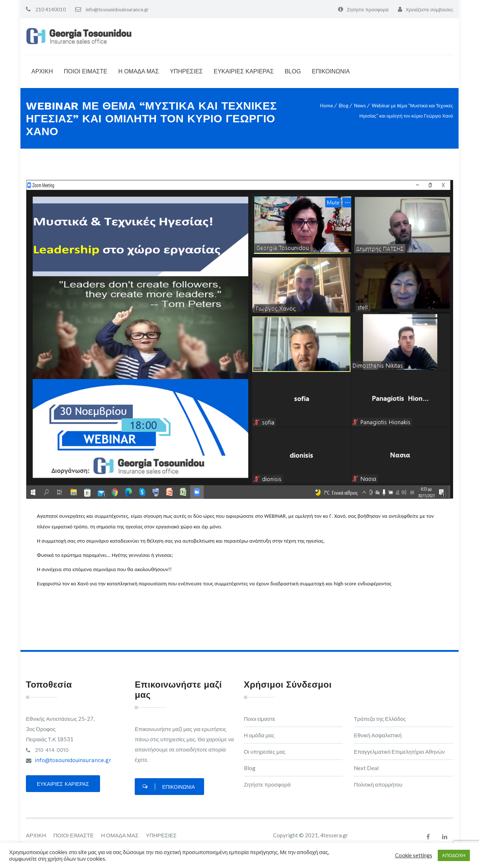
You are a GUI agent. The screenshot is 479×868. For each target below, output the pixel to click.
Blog (344, 106)
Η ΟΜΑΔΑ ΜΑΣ (139, 71)
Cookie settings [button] (414, 855)
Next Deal (366, 768)
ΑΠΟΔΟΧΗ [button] (454, 855)
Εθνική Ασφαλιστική (378, 735)
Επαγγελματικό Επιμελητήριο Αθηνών (399, 752)
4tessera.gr (334, 836)
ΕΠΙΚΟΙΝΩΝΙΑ (331, 71)
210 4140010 (50, 9)
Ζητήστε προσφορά (364, 9)
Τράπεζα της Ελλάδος (380, 719)
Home (327, 106)
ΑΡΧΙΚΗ (42, 71)
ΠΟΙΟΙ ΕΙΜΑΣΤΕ (86, 71)
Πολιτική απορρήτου (378, 784)
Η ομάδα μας (259, 735)
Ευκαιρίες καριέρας (63, 785)
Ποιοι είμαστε (260, 719)
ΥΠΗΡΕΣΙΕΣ (186, 71)
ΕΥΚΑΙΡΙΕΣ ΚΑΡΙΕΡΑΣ (244, 71)
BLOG (293, 71)
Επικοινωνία (169, 788)
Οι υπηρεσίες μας (265, 752)
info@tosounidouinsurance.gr (119, 9)
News (360, 106)
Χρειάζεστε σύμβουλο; (428, 9)
